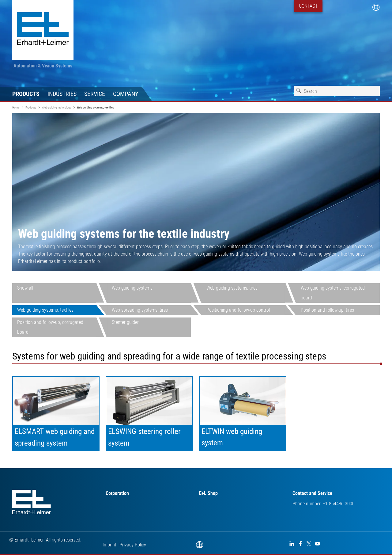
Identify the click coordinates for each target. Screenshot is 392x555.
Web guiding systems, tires (232, 288)
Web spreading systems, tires (140, 310)
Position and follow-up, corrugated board (50, 327)
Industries (62, 94)
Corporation (117, 493)
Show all (25, 288)
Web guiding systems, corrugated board (333, 293)
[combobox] (337, 91)
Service (95, 94)
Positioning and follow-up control (238, 310)
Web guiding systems (132, 288)
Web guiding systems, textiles (45, 310)
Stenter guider (125, 322)
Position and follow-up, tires (327, 310)
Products (26, 94)
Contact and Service (312, 493)
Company (126, 94)
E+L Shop (208, 493)
